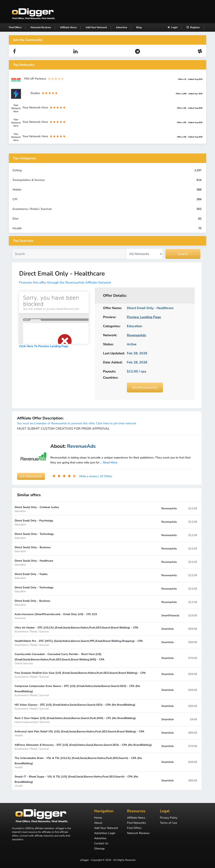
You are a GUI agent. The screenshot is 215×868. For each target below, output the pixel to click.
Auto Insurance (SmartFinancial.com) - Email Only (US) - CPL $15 (56, 616)
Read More (110, 463)
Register (193, 27)
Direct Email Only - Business (32, 603)
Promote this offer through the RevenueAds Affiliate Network (65, 283)
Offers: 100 (182, 108)
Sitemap (99, 849)
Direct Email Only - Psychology (34, 522)
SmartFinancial (170, 616)
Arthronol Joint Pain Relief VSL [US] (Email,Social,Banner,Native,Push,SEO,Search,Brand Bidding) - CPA (79, 733)
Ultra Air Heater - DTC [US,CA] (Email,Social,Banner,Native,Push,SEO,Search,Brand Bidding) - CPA (76, 629)
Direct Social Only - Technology (34, 536)
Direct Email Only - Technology (34, 589)
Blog (139, 27)
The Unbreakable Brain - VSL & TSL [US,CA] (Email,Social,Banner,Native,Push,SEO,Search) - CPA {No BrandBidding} (84, 763)
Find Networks (136, 823)
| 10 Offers (105, 476)
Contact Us (101, 844)
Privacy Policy (169, 818)
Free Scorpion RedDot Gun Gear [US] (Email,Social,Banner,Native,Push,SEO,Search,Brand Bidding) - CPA (80, 675)
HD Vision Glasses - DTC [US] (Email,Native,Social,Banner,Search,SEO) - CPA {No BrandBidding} (75, 707)
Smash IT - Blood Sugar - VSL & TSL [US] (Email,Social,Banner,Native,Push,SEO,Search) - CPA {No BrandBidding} (84, 781)
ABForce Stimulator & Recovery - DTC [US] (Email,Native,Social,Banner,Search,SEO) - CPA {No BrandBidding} (83, 747)
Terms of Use (168, 823)
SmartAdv (168, 629)
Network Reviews (41, 27)
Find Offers (15, 27)
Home (98, 818)
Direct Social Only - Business (33, 549)
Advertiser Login (105, 833)
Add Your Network (96, 27)
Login (173, 27)
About (98, 823)
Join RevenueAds (145, 387)
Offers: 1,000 (181, 94)
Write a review (89, 476)
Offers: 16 (182, 79)
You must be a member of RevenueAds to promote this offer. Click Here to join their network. (77, 423)
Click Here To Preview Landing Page (44, 346)
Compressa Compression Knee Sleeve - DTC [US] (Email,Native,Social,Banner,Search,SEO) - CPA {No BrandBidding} (84, 691)
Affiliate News (68, 27)
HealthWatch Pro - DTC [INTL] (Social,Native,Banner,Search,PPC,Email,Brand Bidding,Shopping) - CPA (79, 643)
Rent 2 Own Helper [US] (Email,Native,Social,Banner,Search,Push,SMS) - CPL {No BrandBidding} (75, 720)
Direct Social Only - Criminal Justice (37, 509)
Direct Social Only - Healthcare (34, 563)
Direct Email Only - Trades (31, 576)
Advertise (122, 27)
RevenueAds (169, 508)
